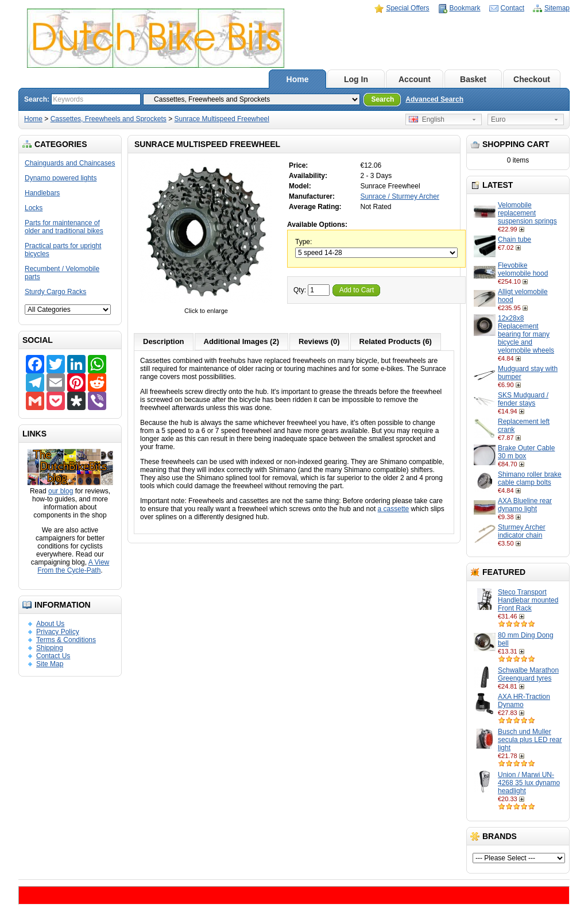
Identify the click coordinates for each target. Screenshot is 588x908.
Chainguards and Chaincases (70, 163)
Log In (356, 79)
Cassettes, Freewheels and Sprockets (109, 119)
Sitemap (557, 8)
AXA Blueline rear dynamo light (525, 505)
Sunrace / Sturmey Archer (400, 196)
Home (298, 79)
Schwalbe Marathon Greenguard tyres (528, 674)
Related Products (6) (396, 341)
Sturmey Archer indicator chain (522, 531)
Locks (34, 208)
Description (164, 341)
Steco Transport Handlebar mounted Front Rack (528, 600)
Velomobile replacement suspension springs (527, 213)
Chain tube (514, 239)
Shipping (50, 648)
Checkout (532, 79)
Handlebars (42, 193)
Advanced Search (434, 99)
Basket (473, 79)
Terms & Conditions (66, 640)
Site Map (50, 664)
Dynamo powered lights (61, 178)
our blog (61, 491)
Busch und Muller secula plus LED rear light (530, 740)
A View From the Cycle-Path (73, 566)
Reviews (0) (319, 341)
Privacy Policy (58, 632)
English (427, 119)
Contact (512, 8)
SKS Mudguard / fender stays (523, 399)
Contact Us (53, 656)
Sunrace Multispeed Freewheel (222, 119)
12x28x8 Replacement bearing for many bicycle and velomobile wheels (526, 334)
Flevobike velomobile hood (523, 269)
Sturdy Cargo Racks (55, 292)
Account (415, 79)
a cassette (394, 509)
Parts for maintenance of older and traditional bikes (64, 227)
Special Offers (407, 8)
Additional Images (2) (241, 341)
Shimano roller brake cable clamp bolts (530, 478)
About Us (50, 624)
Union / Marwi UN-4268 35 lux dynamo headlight (529, 783)
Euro (498, 119)
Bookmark (465, 8)
